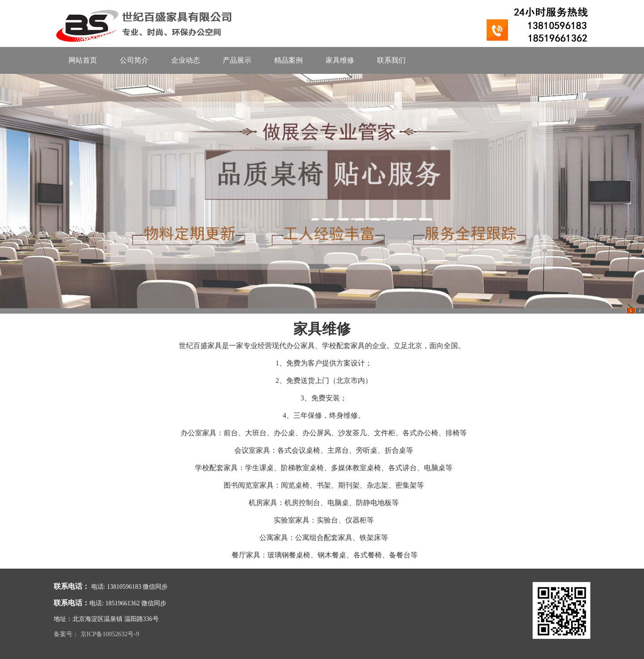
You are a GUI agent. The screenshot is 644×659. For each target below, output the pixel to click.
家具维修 (340, 60)
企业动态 (186, 60)
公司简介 (134, 60)
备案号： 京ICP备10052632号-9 (96, 634)
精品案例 (288, 60)
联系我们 (391, 60)
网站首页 (83, 60)
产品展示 (237, 60)
